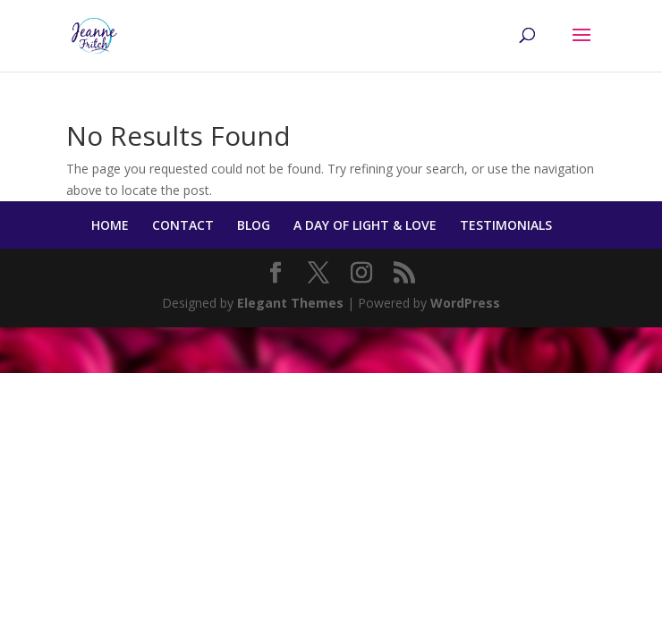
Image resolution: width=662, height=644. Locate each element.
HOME (110, 225)
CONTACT (183, 225)
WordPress (465, 303)
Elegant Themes (290, 303)
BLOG (254, 225)
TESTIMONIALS (506, 225)
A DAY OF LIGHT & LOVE (365, 225)
